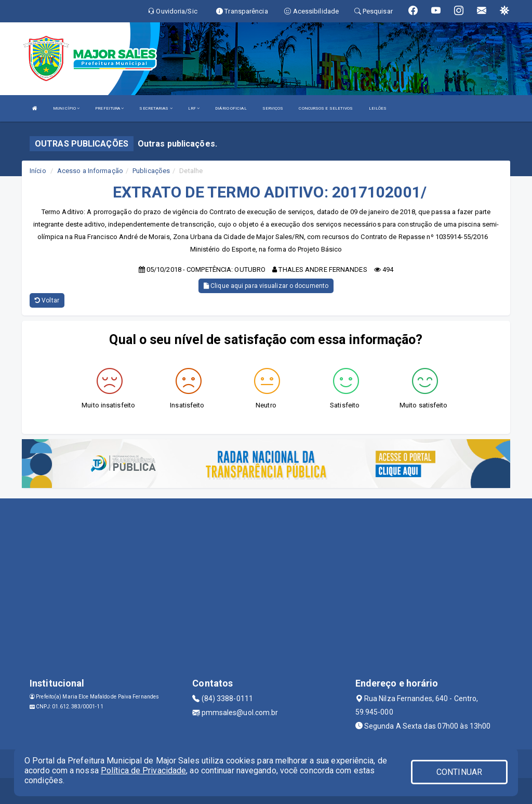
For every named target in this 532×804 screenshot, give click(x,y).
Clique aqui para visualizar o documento (266, 286)
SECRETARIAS (156, 108)
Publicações (151, 171)
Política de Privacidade (143, 770)
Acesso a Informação (90, 171)
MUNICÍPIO (66, 108)
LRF (194, 108)
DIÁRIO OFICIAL (231, 108)
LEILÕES (378, 108)
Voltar (47, 300)
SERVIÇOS (273, 108)
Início (38, 171)
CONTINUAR (459, 772)
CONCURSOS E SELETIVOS (326, 108)
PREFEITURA (109, 108)
